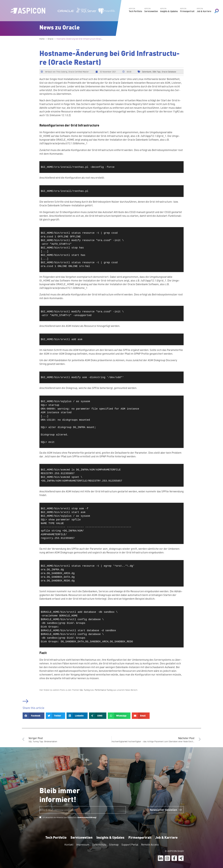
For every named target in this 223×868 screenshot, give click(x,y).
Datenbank (147, 72)
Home (42, 39)
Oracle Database (169, 72)
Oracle (50, 39)
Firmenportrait (140, 837)
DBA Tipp (157, 72)
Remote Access (150, 844)
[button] (33, 716)
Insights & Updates (110, 837)
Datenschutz (99, 844)
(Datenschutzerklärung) (87, 817)
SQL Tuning (85, 690)
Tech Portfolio (56, 837)
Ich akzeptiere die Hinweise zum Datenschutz (69, 817)
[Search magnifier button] (217, 11)
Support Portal (130, 844)
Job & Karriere (166, 837)
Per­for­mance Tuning (104, 690)
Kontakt (69, 844)
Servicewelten (81, 837)
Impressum (83, 844)
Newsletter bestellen (166, 810)
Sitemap (114, 844)
